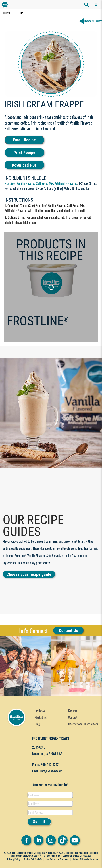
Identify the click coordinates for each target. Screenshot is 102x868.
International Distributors (83, 724)
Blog (37, 724)
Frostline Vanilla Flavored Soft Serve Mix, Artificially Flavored (41, 183)
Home (7, 13)
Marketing (41, 717)
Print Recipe (24, 153)
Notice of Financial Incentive (85, 859)
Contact (73, 717)
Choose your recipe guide (29, 574)
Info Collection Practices (57, 859)
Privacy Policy (14, 859)
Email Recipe (24, 140)
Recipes (21, 13)
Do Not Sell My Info (33, 859)
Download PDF (24, 165)
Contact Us (68, 630)
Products (40, 710)
